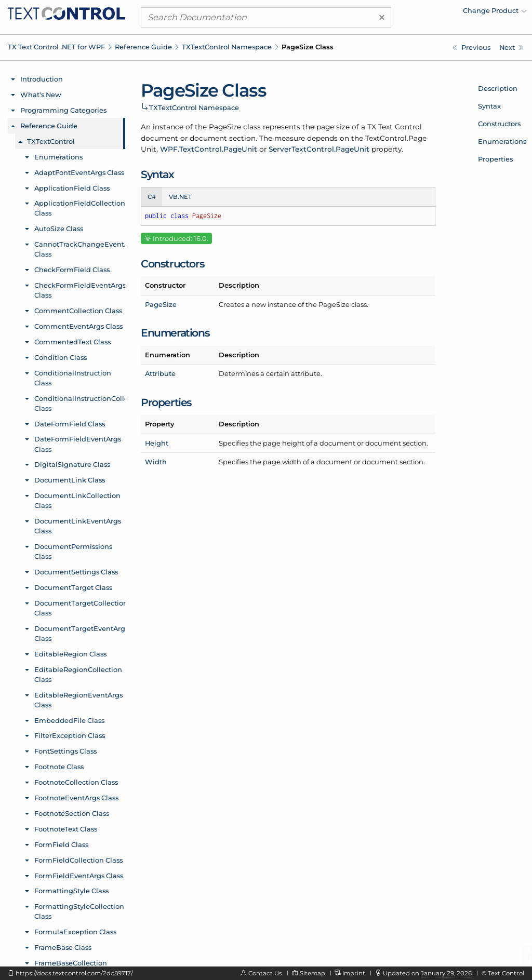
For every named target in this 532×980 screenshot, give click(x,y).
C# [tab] (152, 197)
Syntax (489, 106)
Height (157, 443)
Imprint (354, 973)
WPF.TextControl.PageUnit (209, 149)
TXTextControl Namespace (227, 47)
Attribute (160, 373)
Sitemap (312, 973)
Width (156, 462)
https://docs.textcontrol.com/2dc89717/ (74, 973)
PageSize (161, 304)
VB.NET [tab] (180, 197)
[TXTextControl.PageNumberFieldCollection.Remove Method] (471, 48)
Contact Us (265, 973)
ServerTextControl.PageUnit (319, 149)
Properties (495, 159)
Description (498, 88)
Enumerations (502, 141)
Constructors (499, 124)
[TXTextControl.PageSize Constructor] (511, 48)
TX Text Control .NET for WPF (56, 47)
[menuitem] (436, 13)
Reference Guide (143, 47)
